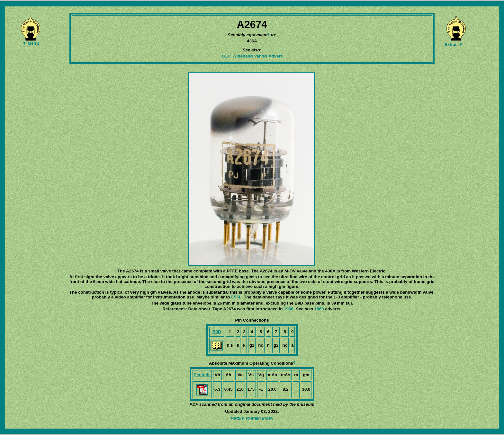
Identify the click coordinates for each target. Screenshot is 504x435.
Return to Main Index (252, 418)
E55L (236, 297)
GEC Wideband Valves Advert (252, 56)
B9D (217, 332)
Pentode (202, 375)
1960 (289, 309)
